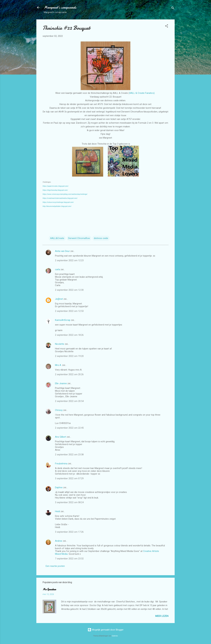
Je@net (59, 299)
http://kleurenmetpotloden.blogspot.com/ (57, 206)
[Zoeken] (173, 8)
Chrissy (59, 410)
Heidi (57, 511)
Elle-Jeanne (61, 383)
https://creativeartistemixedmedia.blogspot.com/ (60, 198)
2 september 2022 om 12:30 (69, 290)
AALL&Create (57, 238)
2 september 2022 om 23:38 (69, 455)
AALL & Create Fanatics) (142, 93)
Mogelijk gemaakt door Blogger (106, 630)
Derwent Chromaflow (79, 238)
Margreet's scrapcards (60, 7)
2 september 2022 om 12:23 (69, 260)
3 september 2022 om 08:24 (69, 502)
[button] (167, 26)
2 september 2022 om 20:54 (69, 401)
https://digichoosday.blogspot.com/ (55, 190)
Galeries (115, 636)
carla (57, 269)
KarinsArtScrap (63, 320)
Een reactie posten (55, 566)
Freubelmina (61, 464)
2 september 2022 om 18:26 (69, 335)
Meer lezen (162, 616)
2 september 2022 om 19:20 (69, 356)
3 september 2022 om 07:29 (69, 478)
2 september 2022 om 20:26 (69, 374)
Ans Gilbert (61, 437)
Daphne (59, 487)
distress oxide (101, 238)
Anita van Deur (62, 251)
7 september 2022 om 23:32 (69, 559)
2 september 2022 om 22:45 (69, 428)
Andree (59, 541)
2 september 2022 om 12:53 (69, 311)
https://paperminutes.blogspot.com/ (56, 186)
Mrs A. (58, 365)
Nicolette (60, 344)
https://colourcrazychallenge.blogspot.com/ (58, 202)
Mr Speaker (49, 589)
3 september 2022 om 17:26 (69, 532)
